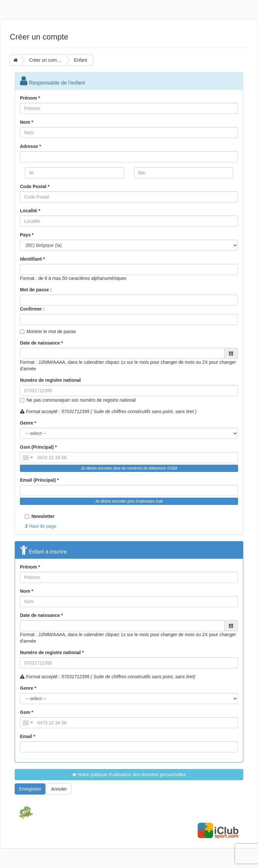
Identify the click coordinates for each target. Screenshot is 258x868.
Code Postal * (35, 186)
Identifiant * (32, 259)
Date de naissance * (42, 343)
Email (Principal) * (39, 480)
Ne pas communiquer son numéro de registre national (81, 400)
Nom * (26, 122)
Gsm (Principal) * (38, 447)
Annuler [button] (59, 789)
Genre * (28, 423)
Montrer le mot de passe (51, 331)
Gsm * (26, 712)
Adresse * (31, 146)
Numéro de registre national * (52, 652)
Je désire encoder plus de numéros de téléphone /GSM (129, 468)
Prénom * (30, 98)
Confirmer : (32, 309)
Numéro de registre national (50, 380)
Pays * (27, 235)
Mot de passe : (36, 290)
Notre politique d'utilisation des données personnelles (129, 775)
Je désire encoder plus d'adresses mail (129, 501)
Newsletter (40, 516)
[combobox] (27, 458)
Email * (28, 736)
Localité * (30, 211)
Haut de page (41, 526)
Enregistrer (30, 789)
